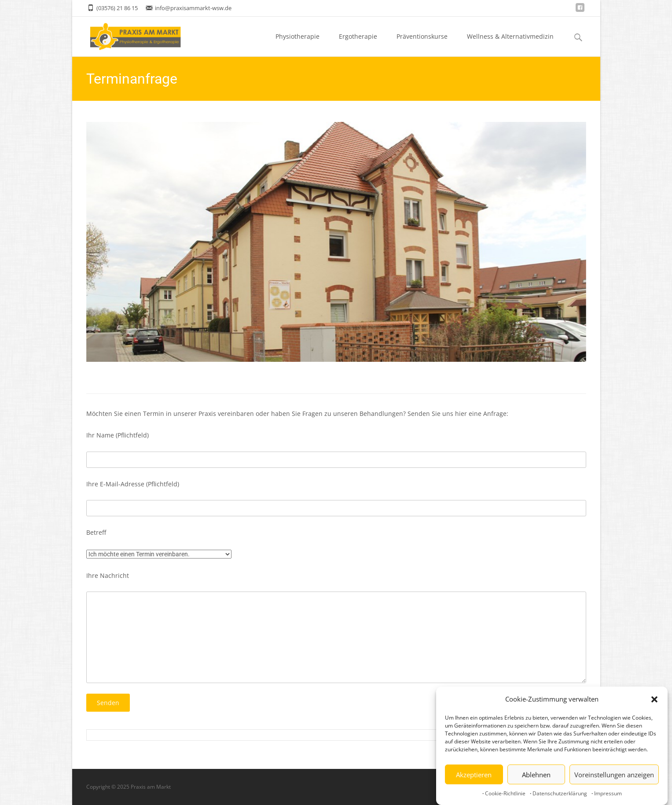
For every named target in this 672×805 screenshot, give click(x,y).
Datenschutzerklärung (560, 795)
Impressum (608, 795)
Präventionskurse (422, 44)
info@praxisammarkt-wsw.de (193, 8)
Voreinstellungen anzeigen (614, 776)
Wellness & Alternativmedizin (510, 44)
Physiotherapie (297, 44)
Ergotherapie (358, 44)
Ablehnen (536, 776)
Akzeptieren (474, 776)
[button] (654, 700)
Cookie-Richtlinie (505, 795)
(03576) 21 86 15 (117, 8)
